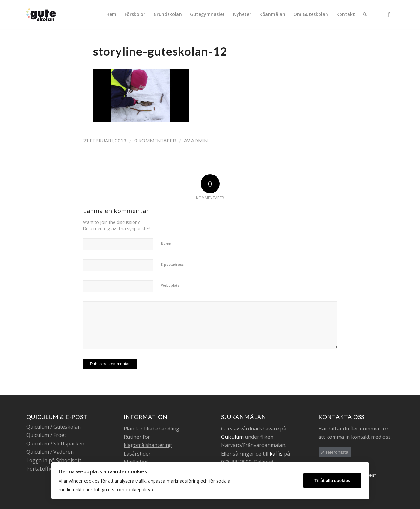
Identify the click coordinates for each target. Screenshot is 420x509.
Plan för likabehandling (151, 429)
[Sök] (365, 14)
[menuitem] (111, 14)
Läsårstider (137, 454)
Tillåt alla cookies (332, 481)
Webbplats (170, 285)
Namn (166, 243)
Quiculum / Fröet (46, 435)
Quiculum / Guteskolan (54, 427)
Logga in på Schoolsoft (54, 460)
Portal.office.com (46, 469)
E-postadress (172, 264)
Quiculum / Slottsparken (55, 444)
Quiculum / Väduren (51, 452)
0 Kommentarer (155, 141)
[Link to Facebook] (389, 14)
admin (199, 141)
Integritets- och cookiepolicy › (124, 489)
